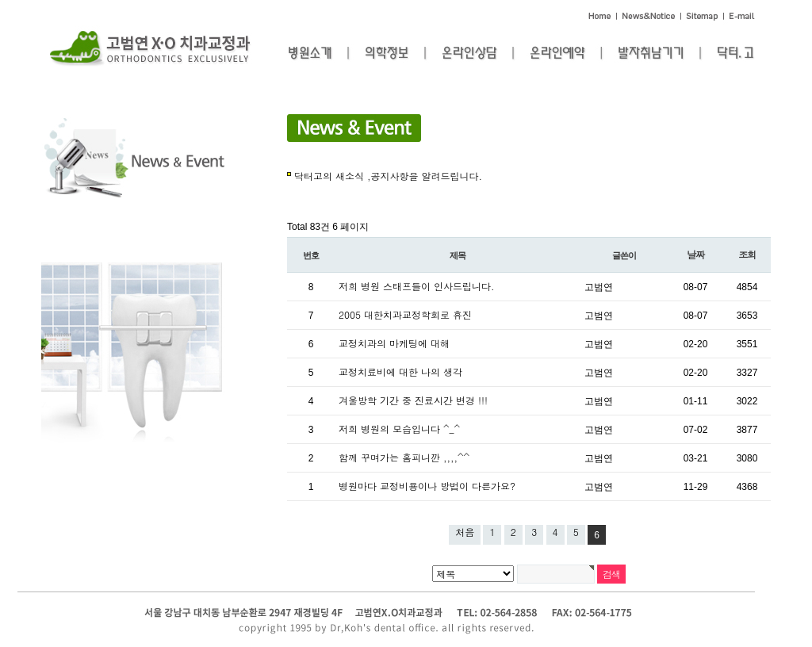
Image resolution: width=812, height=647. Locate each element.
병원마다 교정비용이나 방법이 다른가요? (427, 486)
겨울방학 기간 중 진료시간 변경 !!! (413, 400)
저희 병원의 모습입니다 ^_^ (399, 429)
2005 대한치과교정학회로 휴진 (405, 314)
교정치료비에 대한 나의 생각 (400, 371)
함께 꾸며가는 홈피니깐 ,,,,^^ (404, 457)
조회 (747, 254)
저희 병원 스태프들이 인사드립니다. (417, 286)
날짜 (695, 254)
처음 (465, 532)
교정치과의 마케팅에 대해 (394, 343)
